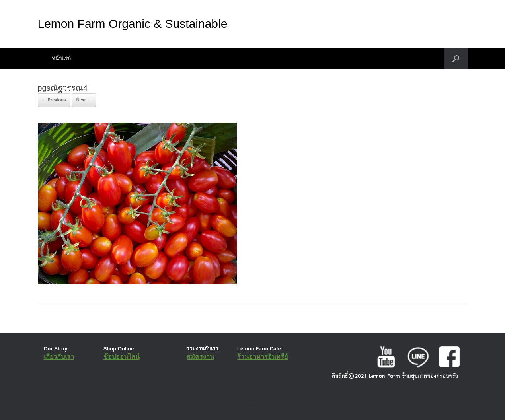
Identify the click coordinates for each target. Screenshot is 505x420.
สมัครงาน (200, 357)
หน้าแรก (61, 58)
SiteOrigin (247, 404)
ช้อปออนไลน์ (122, 357)
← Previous (54, 100)
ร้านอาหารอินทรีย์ (262, 357)
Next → (84, 100)
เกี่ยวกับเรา (59, 357)
